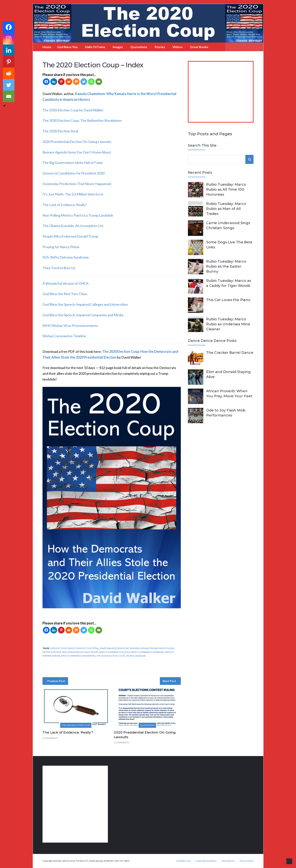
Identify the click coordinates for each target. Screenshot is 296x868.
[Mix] (76, 82)
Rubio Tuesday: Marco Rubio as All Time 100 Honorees (226, 189)
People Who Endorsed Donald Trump (70, 236)
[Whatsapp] (91, 82)
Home (47, 47)
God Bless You (67, 47)
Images (118, 47)
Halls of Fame (95, 47)
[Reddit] (69, 82)
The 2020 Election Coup (111, 656)
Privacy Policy (247, 861)
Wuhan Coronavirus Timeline (64, 336)
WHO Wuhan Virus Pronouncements (70, 325)
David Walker (108, 648)
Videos (178, 47)
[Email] (99, 82)
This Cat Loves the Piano (228, 300)
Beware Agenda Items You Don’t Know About (77, 152)
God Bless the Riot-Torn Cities (65, 294)
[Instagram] (9, 39)
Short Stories (228, 861)
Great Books (199, 47)
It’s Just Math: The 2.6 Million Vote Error (73, 194)
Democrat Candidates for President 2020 (73, 173)
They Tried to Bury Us (59, 268)
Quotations (139, 47)
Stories (160, 47)
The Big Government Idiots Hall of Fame (73, 163)
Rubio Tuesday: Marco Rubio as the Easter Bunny (226, 266)
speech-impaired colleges (115, 652)
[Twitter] (84, 82)
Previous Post (56, 681)
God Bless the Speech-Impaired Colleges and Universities (85, 304)
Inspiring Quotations (206, 861)
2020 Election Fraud (62, 648)
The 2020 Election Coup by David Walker (73, 110)
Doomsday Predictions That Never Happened (77, 184)
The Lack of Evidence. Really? (65, 205)
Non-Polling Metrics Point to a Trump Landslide (78, 215)
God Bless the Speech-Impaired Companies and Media (83, 315)
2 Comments (50, 738)
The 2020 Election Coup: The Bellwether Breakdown (82, 120)
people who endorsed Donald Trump (75, 652)
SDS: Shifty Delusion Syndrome (66, 257)
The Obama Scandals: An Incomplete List (73, 226)
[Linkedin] (54, 82)
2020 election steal (87, 648)
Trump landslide (136, 656)
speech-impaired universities (78, 656)
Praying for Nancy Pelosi (61, 247)
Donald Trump (149, 648)
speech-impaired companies (148, 652)
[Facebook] (46, 82)
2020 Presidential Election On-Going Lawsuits (77, 142)
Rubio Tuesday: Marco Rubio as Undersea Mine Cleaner (228, 324)
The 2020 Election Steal (60, 131)
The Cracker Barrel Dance (230, 353)
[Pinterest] (61, 82)
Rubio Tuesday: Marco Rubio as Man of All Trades (226, 209)
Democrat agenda (128, 648)
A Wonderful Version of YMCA (65, 283)
